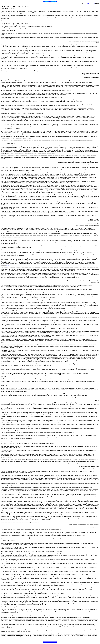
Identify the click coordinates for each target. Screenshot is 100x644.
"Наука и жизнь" (91, 4)
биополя (8, 265)
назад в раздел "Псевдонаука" (50, 1)
